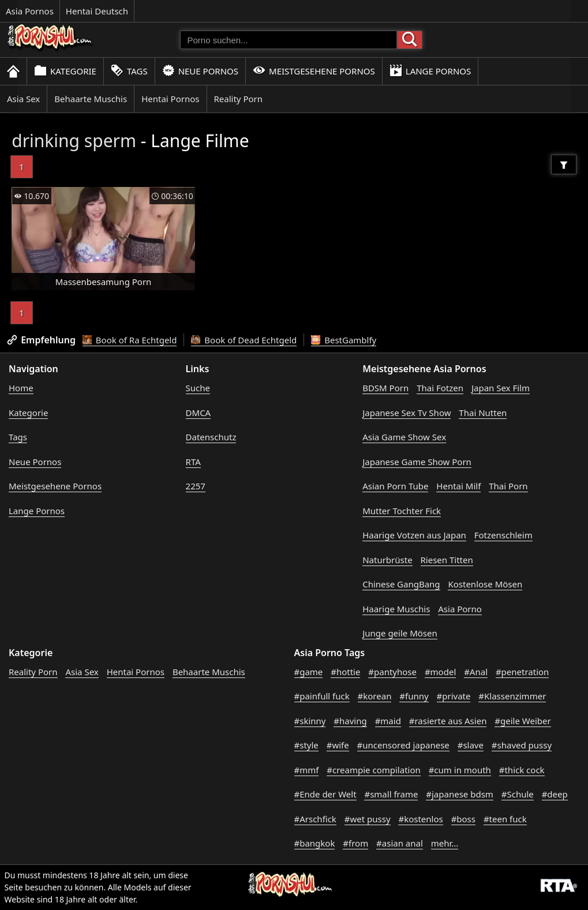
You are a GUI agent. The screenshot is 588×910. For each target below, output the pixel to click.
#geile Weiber (523, 721)
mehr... (445, 843)
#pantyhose (392, 672)
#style (306, 745)
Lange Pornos (430, 71)
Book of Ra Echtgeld (130, 340)
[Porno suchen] (289, 40)
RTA (193, 462)
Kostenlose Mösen (485, 584)
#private (454, 696)
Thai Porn (508, 486)
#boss (463, 819)
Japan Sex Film (501, 388)
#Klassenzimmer (512, 696)
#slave (471, 745)
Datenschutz (211, 437)
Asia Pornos (30, 11)
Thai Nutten (483, 413)
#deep (555, 794)
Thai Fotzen (440, 388)
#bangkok (315, 843)
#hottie (345, 672)
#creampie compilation (373, 770)
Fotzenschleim (503, 535)
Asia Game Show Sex (404, 437)
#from (355, 843)
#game (309, 672)
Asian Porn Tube (395, 486)
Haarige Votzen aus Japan (414, 535)
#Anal (476, 672)
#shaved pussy (522, 745)
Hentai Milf (458, 486)
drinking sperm (74, 141)
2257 (196, 486)
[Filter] (564, 164)
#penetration (522, 672)
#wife (338, 745)
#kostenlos (420, 819)
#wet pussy (368, 819)
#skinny (310, 721)
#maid (388, 721)
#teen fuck (505, 819)
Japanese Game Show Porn (417, 462)
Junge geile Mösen (400, 633)
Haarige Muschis (396, 609)
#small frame (391, 794)
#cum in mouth (460, 770)
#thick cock (522, 770)
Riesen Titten (447, 560)
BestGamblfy (344, 340)
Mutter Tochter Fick (402, 511)
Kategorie (65, 71)
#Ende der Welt (325, 794)
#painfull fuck (322, 696)
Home (21, 388)
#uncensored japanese (403, 745)
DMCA (199, 413)
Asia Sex (23, 99)
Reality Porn (239, 99)
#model (440, 672)
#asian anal (400, 843)
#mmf (307, 770)
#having (350, 721)
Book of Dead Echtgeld (244, 340)
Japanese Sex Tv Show (407, 413)
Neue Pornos (200, 71)
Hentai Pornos (170, 99)
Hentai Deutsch (97, 11)
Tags (129, 71)
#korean (375, 696)
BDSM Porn (385, 388)
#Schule (518, 794)
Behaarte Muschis (91, 99)
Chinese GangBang (401, 584)
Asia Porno (460, 609)
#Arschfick (315, 819)
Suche (198, 388)
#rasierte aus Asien (448, 721)
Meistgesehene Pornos (314, 71)
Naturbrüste (387, 560)
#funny (414, 696)
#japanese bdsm (460, 794)
